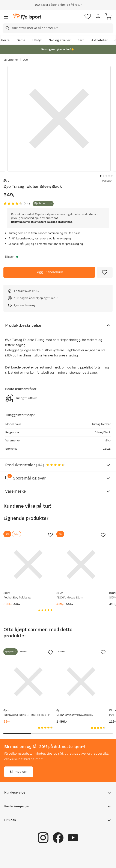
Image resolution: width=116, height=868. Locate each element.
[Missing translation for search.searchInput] (7, 28)
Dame (21, 40)
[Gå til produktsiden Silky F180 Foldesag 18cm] (81, 564)
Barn (81, 40)
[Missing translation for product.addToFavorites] (105, 272)
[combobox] (58, 28)
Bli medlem (19, 772)
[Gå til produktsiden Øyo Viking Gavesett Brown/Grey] (81, 682)
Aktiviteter (99, 40)
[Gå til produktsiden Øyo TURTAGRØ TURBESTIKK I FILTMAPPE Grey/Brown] (28, 682)
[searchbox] (62, 28)
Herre (5, 40)
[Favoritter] (88, 17)
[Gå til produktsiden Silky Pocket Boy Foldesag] (28, 564)
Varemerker (11, 60)
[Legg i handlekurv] (49, 272)
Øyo (25, 60)
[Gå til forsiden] (27, 17)
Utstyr (37, 40)
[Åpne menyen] (6, 17)
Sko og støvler (60, 40)
